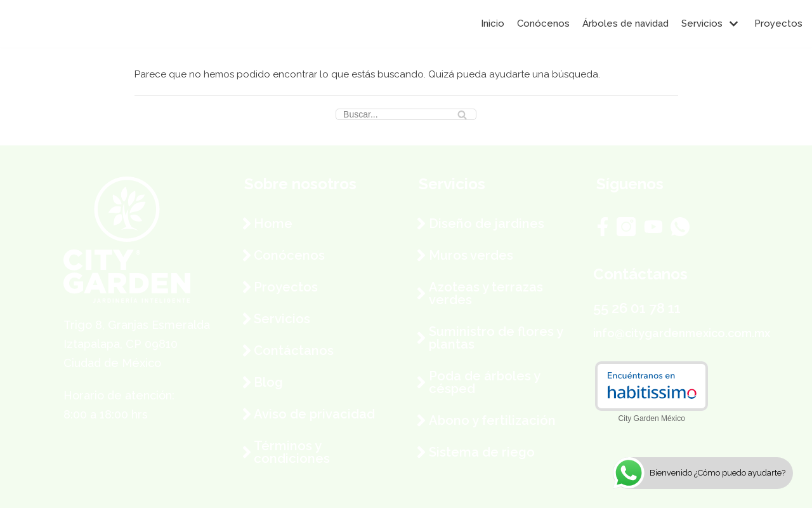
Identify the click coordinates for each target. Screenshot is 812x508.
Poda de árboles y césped (484, 382)
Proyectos (778, 23)
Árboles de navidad (625, 23)
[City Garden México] (48, 24)
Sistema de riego (482, 452)
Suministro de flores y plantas (496, 338)
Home (273, 224)
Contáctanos (294, 351)
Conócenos (543, 23)
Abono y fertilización (492, 420)
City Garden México (652, 418)
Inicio (493, 23)
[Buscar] (406, 114)
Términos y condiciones (292, 452)
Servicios (282, 319)
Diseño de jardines (487, 224)
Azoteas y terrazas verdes (486, 293)
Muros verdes (471, 255)
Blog (268, 382)
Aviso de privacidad (314, 414)
